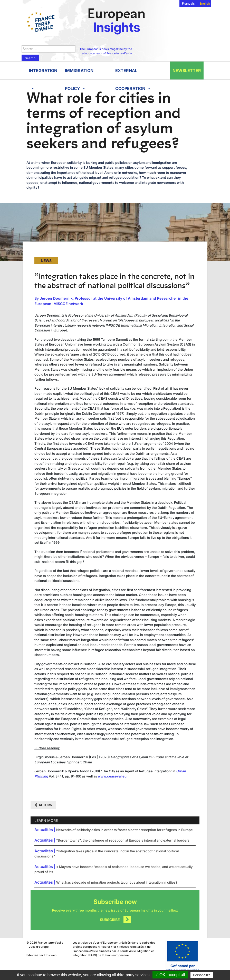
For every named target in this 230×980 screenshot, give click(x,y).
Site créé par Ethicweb (41, 955)
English (205, 3)
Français (188, 3)
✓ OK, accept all (170, 975)
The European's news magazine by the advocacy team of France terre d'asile (106, 51)
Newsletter (187, 70)
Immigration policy (79, 74)
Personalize (202, 975)
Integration (43, 74)
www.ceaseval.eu (112, 776)
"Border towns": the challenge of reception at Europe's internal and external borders (123, 840)
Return (46, 805)
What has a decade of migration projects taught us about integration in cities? (117, 882)
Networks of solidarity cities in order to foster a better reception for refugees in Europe (124, 830)
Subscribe (110, 920)
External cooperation (133, 74)
